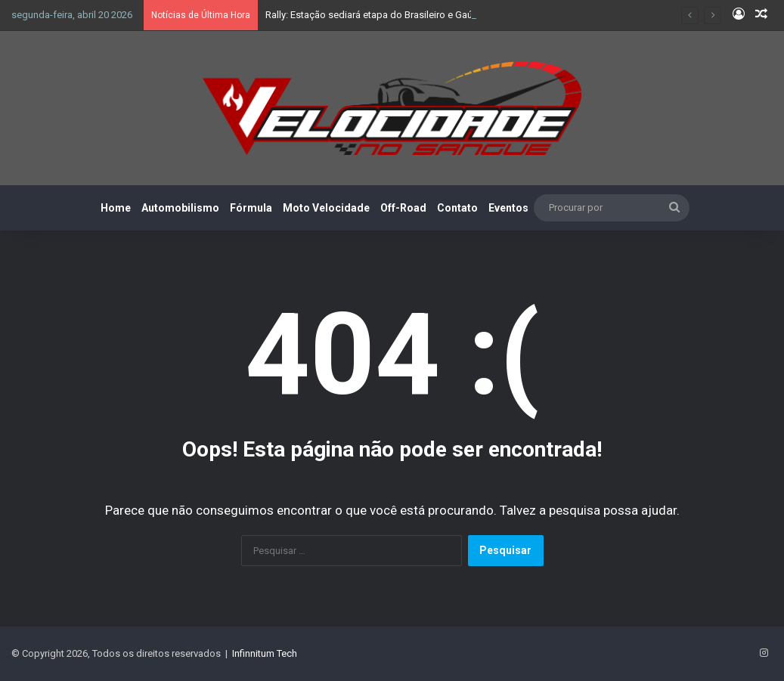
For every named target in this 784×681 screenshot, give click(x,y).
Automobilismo (180, 208)
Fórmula (251, 208)
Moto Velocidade (326, 208)
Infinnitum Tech (265, 653)
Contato (457, 208)
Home (116, 208)
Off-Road (403, 208)
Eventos (508, 208)
